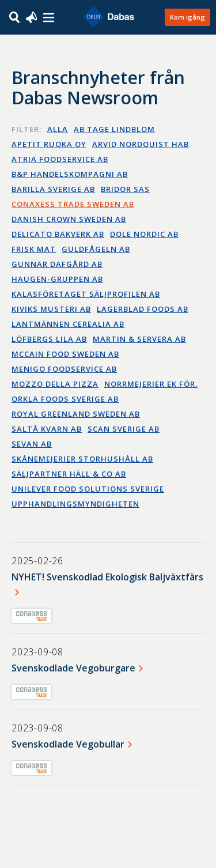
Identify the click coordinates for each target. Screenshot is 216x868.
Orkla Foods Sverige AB (65, 399)
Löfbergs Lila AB (49, 339)
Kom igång (187, 17)
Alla (58, 129)
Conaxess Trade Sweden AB (73, 204)
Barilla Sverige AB (53, 189)
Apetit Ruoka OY (49, 144)
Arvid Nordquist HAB (141, 144)
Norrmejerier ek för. (151, 384)
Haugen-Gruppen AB (57, 279)
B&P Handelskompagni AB (70, 174)
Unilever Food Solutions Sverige (88, 489)
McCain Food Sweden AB (65, 354)
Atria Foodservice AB (60, 159)
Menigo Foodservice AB (64, 369)
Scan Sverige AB (124, 429)
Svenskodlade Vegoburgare (73, 668)
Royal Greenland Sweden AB (76, 414)
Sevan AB (32, 444)
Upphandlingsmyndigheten (75, 504)
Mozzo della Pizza (55, 384)
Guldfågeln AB (96, 249)
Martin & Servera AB (139, 339)
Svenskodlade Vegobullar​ (68, 744)
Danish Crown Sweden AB (69, 219)
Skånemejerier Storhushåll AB (82, 459)
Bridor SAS (125, 189)
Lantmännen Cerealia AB (68, 324)
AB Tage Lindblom (114, 129)
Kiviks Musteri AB (51, 309)
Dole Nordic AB (144, 234)
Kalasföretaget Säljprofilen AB (86, 294)
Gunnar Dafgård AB (57, 264)
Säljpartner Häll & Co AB (69, 474)
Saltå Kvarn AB (47, 429)
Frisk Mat (34, 249)
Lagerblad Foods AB (143, 309)
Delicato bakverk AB (58, 234)
